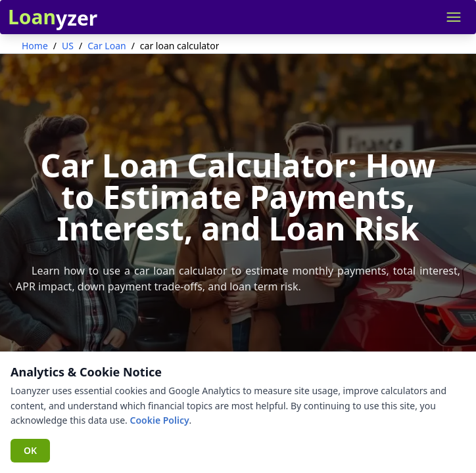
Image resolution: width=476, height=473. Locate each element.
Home (35, 46)
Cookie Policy (159, 420)
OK (30, 450)
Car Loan (107, 46)
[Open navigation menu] (454, 17)
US (68, 46)
